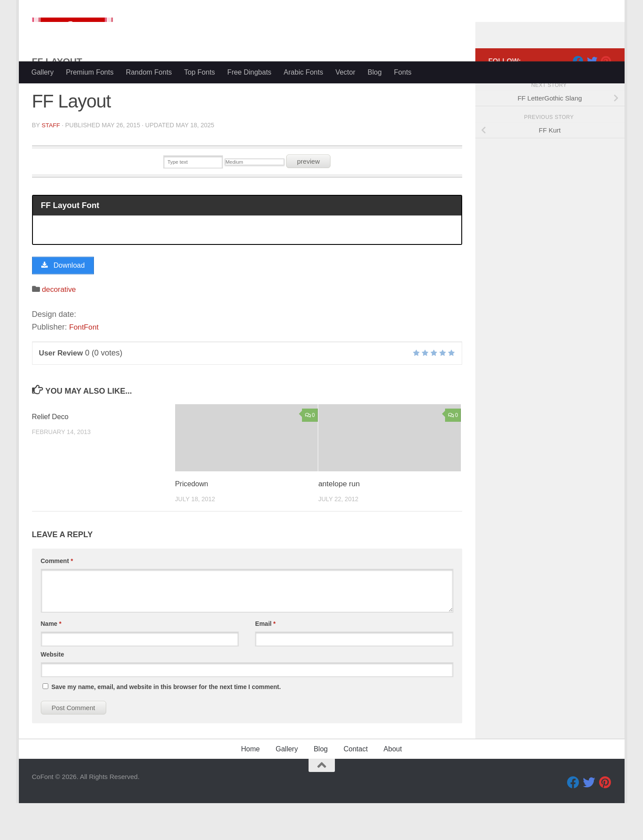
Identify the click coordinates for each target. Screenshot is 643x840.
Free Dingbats (250, 72)
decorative (60, 326)
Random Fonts (149, 72)
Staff (51, 160)
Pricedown (192, 521)
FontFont (85, 364)
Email (265, 661)
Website (52, 691)
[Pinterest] (606, 96)
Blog (375, 72)
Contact (356, 786)
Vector (345, 72)
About (393, 786)
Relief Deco (51, 454)
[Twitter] (592, 96)
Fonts (403, 72)
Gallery (43, 72)
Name (51, 661)
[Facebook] (578, 96)
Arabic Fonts (303, 72)
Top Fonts (200, 72)
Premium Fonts (90, 72)
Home (250, 786)
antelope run (339, 521)
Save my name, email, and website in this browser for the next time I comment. (166, 724)
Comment (57, 598)
